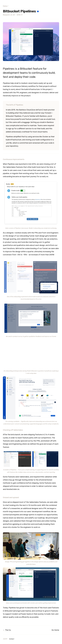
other (29, 167)
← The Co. (7, 630)
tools (38, 167)
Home (5, 6)
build (34, 167)
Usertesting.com (35, 242)
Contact (12, 639)
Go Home (55, 630)
